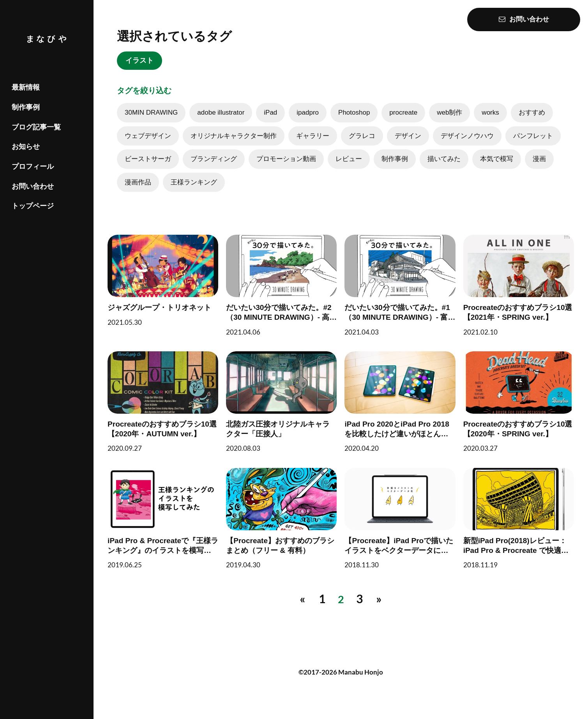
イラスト (144, 62)
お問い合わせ (33, 186)
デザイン (408, 145)
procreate (403, 121)
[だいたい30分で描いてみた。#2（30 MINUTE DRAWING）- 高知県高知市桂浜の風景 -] (284, 298)
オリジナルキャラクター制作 (234, 145)
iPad (270, 121)
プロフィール (33, 166)
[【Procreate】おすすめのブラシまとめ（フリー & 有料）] (284, 526)
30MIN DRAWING (151, 121)
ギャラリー (313, 145)
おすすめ (532, 121)
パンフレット (533, 145)
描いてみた (444, 168)
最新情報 (26, 87)
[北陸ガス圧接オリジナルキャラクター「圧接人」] (284, 412)
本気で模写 (497, 168)
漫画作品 (138, 191)
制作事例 (26, 107)
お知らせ (26, 147)
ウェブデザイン (148, 145)
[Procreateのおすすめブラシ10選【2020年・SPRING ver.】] (512, 412)
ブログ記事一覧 (36, 127)
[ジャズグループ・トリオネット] (170, 293)
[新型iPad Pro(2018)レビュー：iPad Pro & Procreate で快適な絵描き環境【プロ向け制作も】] (512, 526)
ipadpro (308, 121)
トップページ (33, 206)
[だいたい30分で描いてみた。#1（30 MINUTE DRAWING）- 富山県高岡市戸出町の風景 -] (398, 298)
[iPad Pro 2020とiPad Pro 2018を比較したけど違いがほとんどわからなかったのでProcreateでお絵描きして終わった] (398, 412)
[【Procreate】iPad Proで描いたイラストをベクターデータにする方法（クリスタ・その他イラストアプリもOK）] (398, 526)
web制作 (449, 121)
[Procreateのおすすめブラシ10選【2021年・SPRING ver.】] (512, 298)
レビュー (349, 168)
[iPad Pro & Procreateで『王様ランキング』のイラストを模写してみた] (170, 526)
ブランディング (214, 168)
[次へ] (380, 605)
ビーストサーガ (148, 168)
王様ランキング (194, 191)
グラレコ (362, 145)
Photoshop (354, 121)
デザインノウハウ (467, 145)
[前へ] (301, 605)
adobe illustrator (221, 121)
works (490, 121)
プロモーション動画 (286, 168)
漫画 (539, 168)
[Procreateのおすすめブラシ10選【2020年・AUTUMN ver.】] (170, 412)
